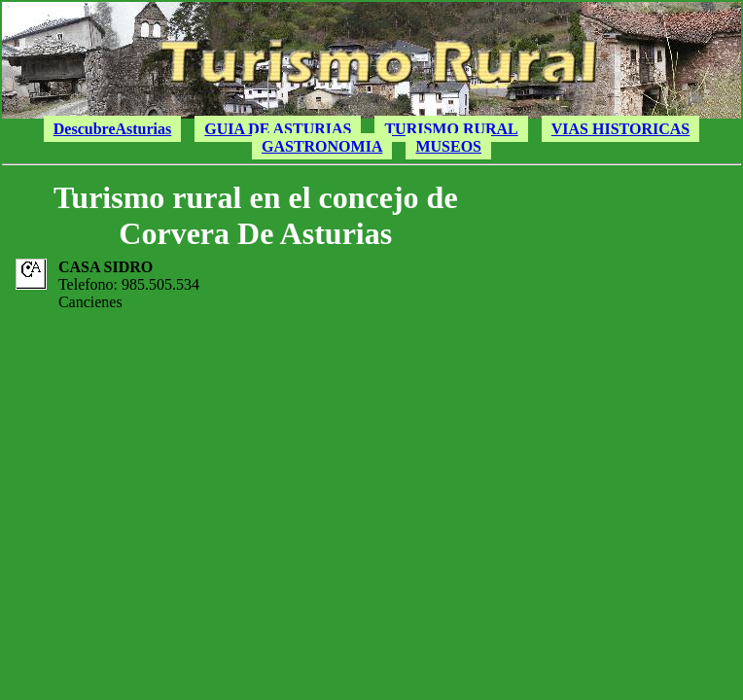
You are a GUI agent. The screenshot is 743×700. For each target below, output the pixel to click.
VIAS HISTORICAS (620, 129)
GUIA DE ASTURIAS (278, 129)
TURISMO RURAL (451, 129)
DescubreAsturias (112, 129)
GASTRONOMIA (322, 146)
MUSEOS (448, 146)
